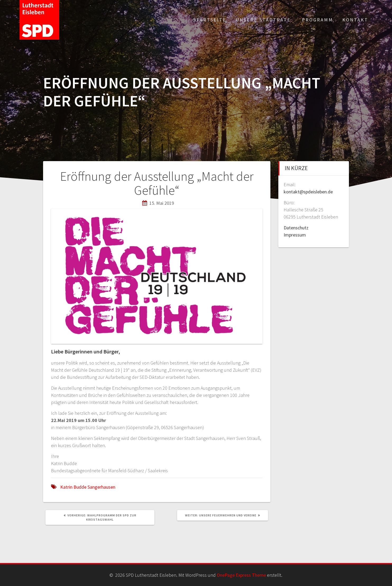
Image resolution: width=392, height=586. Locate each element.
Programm (317, 20)
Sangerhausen (101, 487)
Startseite (210, 20)
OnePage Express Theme (241, 575)
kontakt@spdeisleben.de (308, 192)
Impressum (295, 235)
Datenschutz (296, 228)
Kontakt (355, 20)
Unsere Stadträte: (264, 20)
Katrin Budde (73, 487)
